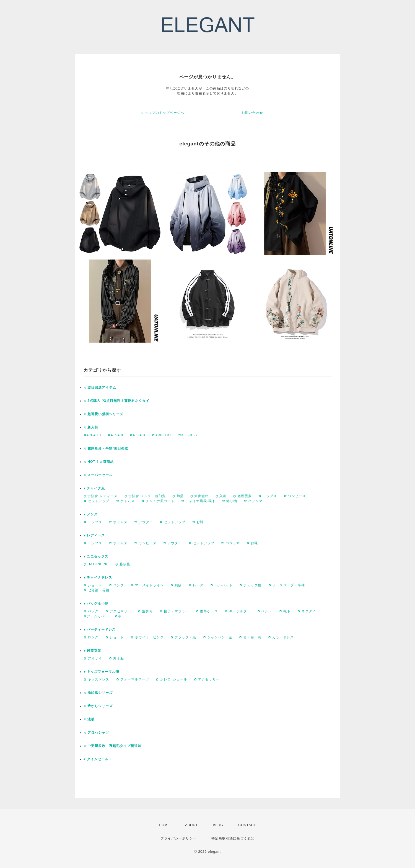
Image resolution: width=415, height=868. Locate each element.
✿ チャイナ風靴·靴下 (198, 501)
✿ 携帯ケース (207, 611)
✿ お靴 (198, 522)
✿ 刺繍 (176, 585)
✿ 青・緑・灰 (250, 637)
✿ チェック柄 (250, 585)
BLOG (218, 825)
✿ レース (196, 585)
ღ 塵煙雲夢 (242, 496)
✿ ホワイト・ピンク (147, 637)
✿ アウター (143, 522)
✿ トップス (268, 496)
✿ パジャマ (253, 501)
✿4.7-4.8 (115, 435)
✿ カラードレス (281, 637)
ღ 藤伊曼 (123, 564)
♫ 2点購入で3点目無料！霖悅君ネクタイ (116, 401)
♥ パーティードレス (100, 630)
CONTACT (247, 825)
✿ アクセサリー (118, 611)
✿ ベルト (265, 611)
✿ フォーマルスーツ (133, 679)
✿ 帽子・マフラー (174, 611)
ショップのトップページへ (163, 113)
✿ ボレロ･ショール (171, 679)
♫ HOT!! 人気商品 (99, 462)
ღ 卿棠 (178, 496)
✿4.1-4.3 (137, 435)
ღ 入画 (221, 496)
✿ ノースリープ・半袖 (287, 585)
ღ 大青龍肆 (199, 496)
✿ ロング (116, 585)
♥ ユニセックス (96, 556)
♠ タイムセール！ (98, 759)
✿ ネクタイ (307, 611)
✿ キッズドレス (96, 679)
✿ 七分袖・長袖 (96, 590)
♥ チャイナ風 (94, 488)
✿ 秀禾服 (116, 658)
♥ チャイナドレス (98, 577)
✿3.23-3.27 (188, 435)
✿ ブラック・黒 (183, 637)
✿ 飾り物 (230, 501)
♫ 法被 (89, 719)
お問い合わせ (252, 113)
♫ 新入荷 (91, 427)
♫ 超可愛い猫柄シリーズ (103, 414)
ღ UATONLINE (96, 564)
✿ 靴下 (285, 611)
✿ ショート (93, 585)
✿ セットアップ (96, 501)
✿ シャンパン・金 (218, 637)
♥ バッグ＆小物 (96, 604)
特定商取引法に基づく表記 (233, 838)
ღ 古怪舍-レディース (101, 496)
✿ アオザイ (93, 658)
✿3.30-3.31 (162, 435)
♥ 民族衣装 (92, 651)
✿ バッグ (91, 611)
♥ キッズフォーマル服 (101, 672)
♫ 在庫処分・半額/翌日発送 (106, 448)
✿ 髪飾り (145, 611)
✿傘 (118, 616)
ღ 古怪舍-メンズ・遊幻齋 (145, 496)
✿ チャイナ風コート (158, 501)
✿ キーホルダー (238, 611)
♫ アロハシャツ (96, 733)
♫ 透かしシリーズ (98, 706)
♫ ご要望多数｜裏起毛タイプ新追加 (112, 746)
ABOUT (191, 825)
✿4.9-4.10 (92, 435)
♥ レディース (94, 535)
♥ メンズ (91, 514)
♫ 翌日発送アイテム (100, 387)
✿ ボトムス (125, 501)
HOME (165, 825)
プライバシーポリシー (178, 838)
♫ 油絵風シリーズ (98, 693)
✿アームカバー (96, 616)
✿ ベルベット (221, 585)
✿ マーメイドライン (147, 585)
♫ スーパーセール (98, 475)
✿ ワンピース (295, 496)
